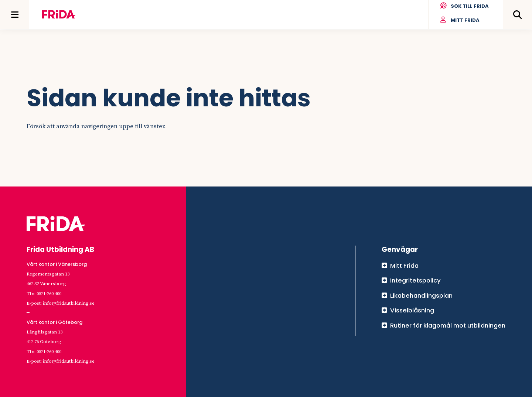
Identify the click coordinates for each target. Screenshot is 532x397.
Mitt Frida (460, 20)
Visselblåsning (412, 310)
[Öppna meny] (15, 15)
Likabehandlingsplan (421, 295)
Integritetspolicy (415, 280)
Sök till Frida (464, 6)
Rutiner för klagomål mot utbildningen (448, 325)
